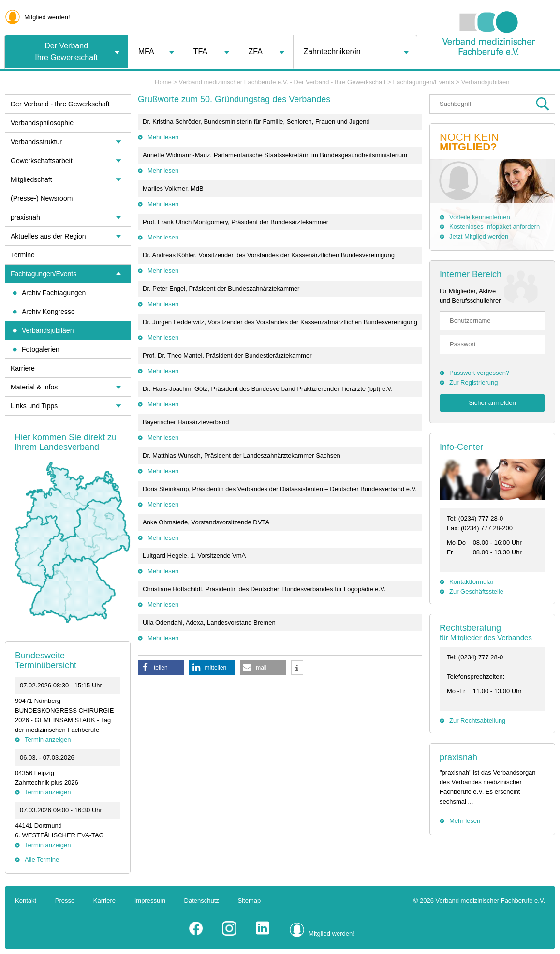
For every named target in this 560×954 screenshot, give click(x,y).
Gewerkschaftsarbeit (42, 161)
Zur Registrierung (473, 382)
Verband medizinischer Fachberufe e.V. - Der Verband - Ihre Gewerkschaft (282, 82)
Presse (65, 901)
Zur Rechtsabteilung (477, 721)
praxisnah (458, 757)
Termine (23, 255)
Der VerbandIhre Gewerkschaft (66, 52)
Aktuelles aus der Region (48, 236)
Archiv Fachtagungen (54, 293)
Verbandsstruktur (36, 142)
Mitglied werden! (47, 17)
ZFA (256, 52)
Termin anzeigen (48, 739)
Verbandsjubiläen (48, 330)
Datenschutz (202, 901)
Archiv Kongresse (48, 312)
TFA (200, 52)
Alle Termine (42, 859)
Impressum (150, 901)
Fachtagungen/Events (44, 274)
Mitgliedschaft (31, 179)
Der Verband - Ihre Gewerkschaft (60, 104)
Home (163, 82)
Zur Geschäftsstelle (476, 591)
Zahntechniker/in (332, 52)
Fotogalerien (41, 349)
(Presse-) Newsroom (42, 198)
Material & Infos (34, 387)
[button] (161, 668)
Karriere (23, 368)
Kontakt (26, 901)
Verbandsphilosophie (42, 123)
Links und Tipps (34, 406)
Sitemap (250, 901)
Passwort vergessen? (479, 373)
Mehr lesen (163, 137)
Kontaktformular (472, 582)
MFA (146, 52)
